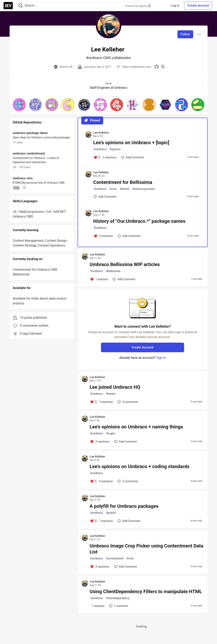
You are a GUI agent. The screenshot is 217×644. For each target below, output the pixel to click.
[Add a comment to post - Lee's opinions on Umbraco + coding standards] (101, 481)
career (111, 394)
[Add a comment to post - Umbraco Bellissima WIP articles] (99, 279)
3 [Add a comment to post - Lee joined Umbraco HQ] (127, 402)
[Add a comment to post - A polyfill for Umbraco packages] (101, 521)
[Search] (21, 6)
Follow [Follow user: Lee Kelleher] (185, 34)
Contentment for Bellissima (123, 182)
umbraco (100, 149)
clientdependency (118, 598)
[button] (19, 105)
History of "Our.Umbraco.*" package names (139, 221)
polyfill (111, 513)
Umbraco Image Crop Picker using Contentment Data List (147, 549)
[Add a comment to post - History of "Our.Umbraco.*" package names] (103, 236)
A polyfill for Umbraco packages (124, 506)
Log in (175, 5)
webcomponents (144, 189)
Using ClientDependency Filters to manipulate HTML (146, 592)
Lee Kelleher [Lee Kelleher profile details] (101, 133)
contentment (115, 559)
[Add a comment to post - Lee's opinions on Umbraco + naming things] (100, 442)
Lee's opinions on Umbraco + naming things (136, 427)
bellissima (113, 271)
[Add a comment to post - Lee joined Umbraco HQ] (101, 402)
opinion (115, 149)
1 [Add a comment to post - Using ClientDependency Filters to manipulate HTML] (118, 606)
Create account (198, 5)
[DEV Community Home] (8, 6)
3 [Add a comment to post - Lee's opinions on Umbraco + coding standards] (127, 481)
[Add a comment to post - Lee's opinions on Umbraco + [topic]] (105, 157)
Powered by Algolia (138, 6)
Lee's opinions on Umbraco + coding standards (140, 466)
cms (113, 189)
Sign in (161, 358)
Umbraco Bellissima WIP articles (125, 264)
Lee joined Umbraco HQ (115, 387)
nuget (110, 433)
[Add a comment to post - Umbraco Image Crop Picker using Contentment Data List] (100, 567)
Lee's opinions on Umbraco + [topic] (131, 143)
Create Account (143, 347)
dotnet (124, 189)
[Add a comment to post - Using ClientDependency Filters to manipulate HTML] (97, 606)
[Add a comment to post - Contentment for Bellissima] (105, 197)
